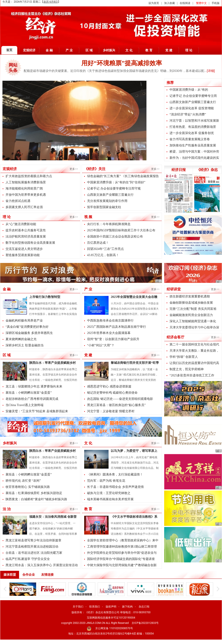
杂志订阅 (144, 607)
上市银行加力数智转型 (45, 297)
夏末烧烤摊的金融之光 (21, 339)
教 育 (149, 50)
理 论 (189, 50)
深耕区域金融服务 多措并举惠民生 (29, 333)
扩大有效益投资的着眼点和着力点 (29, 176)
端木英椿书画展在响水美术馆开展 (110, 499)
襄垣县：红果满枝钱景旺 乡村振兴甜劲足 (34, 493)
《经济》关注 (95, 169)
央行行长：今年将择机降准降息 (109, 224)
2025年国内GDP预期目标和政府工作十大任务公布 (121, 230)
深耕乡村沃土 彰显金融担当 (25, 345)
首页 (9, 50)
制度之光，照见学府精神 (187, 369)
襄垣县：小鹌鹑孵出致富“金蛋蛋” (29, 393)
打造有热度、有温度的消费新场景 (193, 127)
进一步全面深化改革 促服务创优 (192, 133)
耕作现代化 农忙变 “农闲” (23, 481)
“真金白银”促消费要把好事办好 (27, 327)
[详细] (211, 71)
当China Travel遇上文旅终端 (24, 405)
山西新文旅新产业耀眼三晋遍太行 (110, 195)
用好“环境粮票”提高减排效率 (122, 63)
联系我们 (95, 607)
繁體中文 (201, 3)
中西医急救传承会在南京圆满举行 (110, 321)
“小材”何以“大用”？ (101, 345)
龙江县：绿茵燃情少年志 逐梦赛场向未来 (34, 386)
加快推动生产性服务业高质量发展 (193, 145)
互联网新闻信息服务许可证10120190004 (111, 618)
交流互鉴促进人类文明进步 (24, 249)
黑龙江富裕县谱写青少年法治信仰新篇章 (33, 540)
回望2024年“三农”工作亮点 (105, 249)
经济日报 (179, 170)
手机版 (216, 3)
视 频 (88, 217)
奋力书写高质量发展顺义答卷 (190, 139)
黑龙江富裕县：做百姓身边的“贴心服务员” (116, 405)
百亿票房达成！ (98, 243)
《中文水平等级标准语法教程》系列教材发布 (134, 517)
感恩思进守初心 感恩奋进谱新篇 (109, 386)
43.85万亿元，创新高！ (103, 255)
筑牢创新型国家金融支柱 (104, 207)
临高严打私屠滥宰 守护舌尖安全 (28, 559)
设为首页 (154, 3)
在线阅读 (185, 3)
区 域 (89, 50)
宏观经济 (29, 50)
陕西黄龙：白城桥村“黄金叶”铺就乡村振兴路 (36, 499)
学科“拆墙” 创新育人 (184, 357)
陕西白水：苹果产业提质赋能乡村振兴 (53, 363)
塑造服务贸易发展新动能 (23, 255)
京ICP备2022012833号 (145, 623)
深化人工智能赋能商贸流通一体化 (193, 321)
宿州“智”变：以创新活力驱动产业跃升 (113, 339)
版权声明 (111, 607)
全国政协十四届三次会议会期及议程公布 (115, 237)
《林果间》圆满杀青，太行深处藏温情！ (115, 474)
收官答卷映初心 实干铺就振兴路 (28, 487)
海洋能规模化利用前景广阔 (24, 189)
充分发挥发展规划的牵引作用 (107, 201)
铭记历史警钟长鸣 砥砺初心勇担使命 (112, 393)
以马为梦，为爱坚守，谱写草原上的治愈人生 (134, 451)
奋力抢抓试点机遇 (18, 201)
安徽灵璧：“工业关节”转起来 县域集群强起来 (37, 411)
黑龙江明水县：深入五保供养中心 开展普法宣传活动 (42, 565)
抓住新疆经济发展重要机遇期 (190, 296)
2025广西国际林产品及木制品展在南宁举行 (117, 327)
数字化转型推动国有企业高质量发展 (30, 243)
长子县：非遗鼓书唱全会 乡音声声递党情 (115, 487)
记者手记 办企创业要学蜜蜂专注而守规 (114, 189)
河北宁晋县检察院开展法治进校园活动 (32, 547)
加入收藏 (169, 3)
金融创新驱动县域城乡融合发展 (191, 303)
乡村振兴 (109, 50)
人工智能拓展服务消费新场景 (26, 182)
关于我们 (78, 607)
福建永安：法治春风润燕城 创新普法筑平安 (53, 517)
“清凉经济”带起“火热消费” (188, 114)
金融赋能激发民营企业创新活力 (191, 315)
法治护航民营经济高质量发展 (26, 237)
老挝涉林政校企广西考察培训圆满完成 (32, 399)
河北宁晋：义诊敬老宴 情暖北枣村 (111, 411)
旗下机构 (127, 607)
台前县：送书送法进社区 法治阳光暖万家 (34, 553)
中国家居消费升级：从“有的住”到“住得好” (116, 182)
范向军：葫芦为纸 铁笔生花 (106, 481)
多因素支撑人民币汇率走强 (24, 207)
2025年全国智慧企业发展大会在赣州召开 (134, 297)
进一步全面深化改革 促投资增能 (192, 108)
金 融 (49, 50)
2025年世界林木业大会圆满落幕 (109, 333)
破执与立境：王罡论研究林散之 (109, 493)
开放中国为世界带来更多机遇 (26, 195)
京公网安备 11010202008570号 (114, 628)
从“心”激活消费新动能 (21, 224)
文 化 (129, 50)
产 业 (69, 50)
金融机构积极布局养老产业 (24, 321)
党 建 (169, 50)
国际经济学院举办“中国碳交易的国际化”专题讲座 (121, 559)
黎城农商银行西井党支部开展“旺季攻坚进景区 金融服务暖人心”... (135, 363)
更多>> (74, 169)
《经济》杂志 (207, 170)
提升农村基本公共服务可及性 (26, 230)
